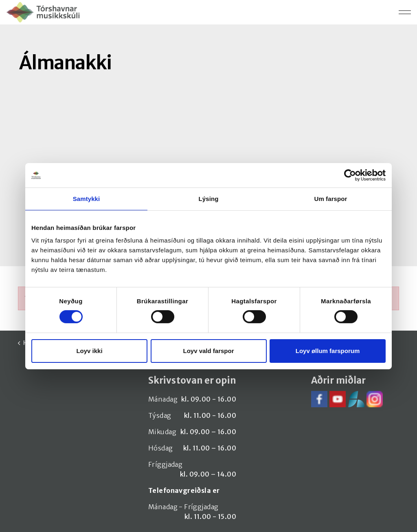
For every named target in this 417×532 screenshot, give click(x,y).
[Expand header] (405, 12)
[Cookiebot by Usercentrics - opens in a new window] (350, 175)
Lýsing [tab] (209, 198)
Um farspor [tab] (330, 198)
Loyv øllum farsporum (328, 351)
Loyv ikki (89, 351)
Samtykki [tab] (87, 198)
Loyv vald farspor (208, 351)
